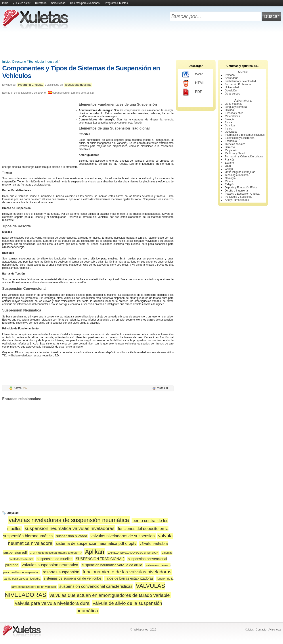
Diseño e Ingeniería (236, 191)
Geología (230, 178)
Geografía (231, 132)
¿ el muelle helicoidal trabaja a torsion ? (56, 553)
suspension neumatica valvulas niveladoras (70, 528)
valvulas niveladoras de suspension (123, 536)
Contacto (261, 630)
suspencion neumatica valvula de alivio (112, 565)
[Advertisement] (141, 44)
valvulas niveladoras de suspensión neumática (69, 520)
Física (228, 122)
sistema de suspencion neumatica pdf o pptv (96, 543)
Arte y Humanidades (237, 200)
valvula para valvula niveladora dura (52, 603)
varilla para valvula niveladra (22, 579)
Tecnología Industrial (43, 62)
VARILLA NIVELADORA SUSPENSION (133, 553)
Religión (230, 184)
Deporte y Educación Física (241, 188)
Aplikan (95, 552)
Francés (230, 160)
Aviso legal (275, 630)
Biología (230, 119)
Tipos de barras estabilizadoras (129, 578)
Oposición (231, 91)
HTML (194, 83)
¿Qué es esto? (22, 3)
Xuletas (249, 630)
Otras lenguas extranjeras (240, 172)
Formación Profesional (238, 84)
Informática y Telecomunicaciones (245, 135)
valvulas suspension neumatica (50, 565)
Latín (228, 166)
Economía (231, 141)
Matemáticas (232, 116)
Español (230, 163)
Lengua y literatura (236, 107)
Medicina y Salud (235, 153)
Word (193, 74)
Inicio (5, 3)
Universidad (232, 87)
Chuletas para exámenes (85, 3)
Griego (229, 169)
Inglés (228, 129)
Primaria (230, 75)
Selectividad (58, 3)
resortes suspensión (61, 572)
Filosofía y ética (234, 113)
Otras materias (234, 104)
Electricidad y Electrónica (240, 138)
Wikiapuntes (141, 630)
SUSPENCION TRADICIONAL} (100, 559)
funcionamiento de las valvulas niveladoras (127, 572)
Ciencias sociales (235, 144)
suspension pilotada (72, 536)
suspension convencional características (96, 586)
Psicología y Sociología (239, 197)
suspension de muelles (54, 559)
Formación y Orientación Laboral (244, 157)
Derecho (230, 147)
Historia (229, 110)
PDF (192, 92)
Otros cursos (232, 94)
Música (229, 181)
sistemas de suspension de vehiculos (73, 578)
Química (230, 126)
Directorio (41, 3)
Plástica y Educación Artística (242, 194)
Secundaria (232, 78)
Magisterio (231, 150)
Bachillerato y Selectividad (240, 81)
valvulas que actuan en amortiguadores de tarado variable (110, 595)
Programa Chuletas (116, 3)
